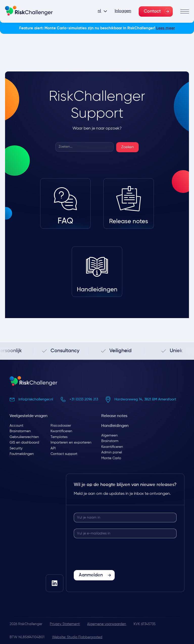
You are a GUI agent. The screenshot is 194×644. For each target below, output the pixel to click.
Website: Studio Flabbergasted (77, 637)
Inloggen (123, 11)
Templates (59, 437)
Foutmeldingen (22, 454)
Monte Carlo (111, 458)
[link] (156, 11)
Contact (152, 11)
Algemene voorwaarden (107, 624)
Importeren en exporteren (71, 443)
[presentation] (112, 554)
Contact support (64, 454)
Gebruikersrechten (24, 437)
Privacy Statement (65, 624)
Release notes (114, 416)
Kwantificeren (61, 431)
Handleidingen (115, 426)
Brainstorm (110, 441)
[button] (102, 11)
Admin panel (112, 452)
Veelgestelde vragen (29, 416)
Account (16, 426)
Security (16, 448)
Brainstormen (20, 431)
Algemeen (110, 435)
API (53, 448)
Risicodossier (61, 426)
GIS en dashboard (24, 443)
